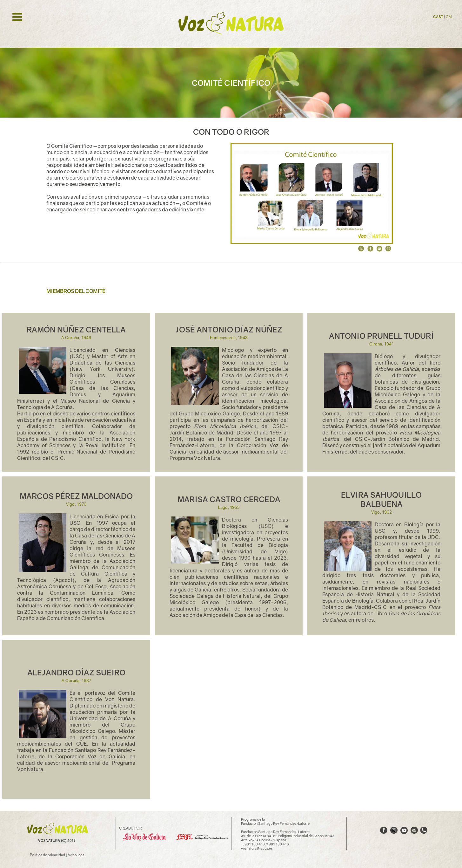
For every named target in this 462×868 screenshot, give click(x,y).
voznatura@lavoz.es (257, 848)
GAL (449, 17)
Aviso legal (77, 855)
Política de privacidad (47, 855)
